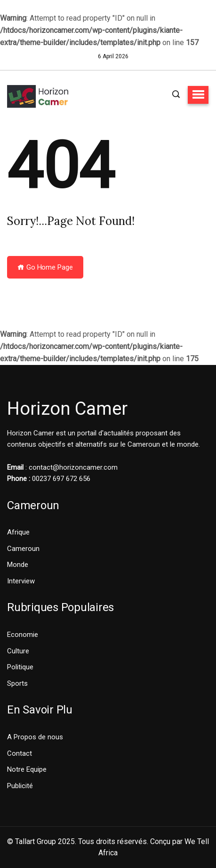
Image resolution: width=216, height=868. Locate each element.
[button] (198, 95)
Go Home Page (45, 267)
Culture (18, 651)
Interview (21, 581)
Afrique (18, 532)
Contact (20, 753)
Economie (23, 635)
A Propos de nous (35, 737)
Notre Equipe (27, 769)
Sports (17, 683)
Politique (20, 667)
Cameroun (23, 549)
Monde (18, 565)
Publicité (20, 786)
